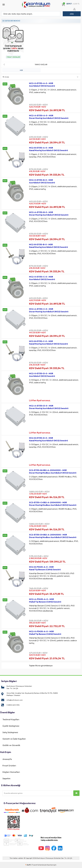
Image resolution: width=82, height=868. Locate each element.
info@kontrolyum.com (15, 700)
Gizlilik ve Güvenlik (11, 745)
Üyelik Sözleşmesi (11, 726)
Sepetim (6, 778)
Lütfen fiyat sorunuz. (40, 400)
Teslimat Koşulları (11, 719)
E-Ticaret (34, 865)
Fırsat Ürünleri (9, 765)
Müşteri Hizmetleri (11, 772)
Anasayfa (7, 759)
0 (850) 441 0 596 (13, 705)
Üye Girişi (74, 11)
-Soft (28, 865)
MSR (21, 70)
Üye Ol (77, 11)
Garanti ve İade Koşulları (14, 739)
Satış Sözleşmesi (10, 732)
